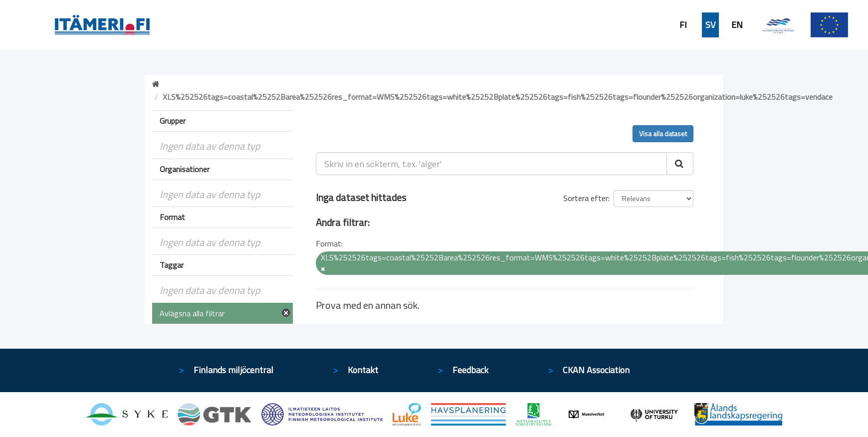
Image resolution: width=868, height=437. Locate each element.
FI (683, 25)
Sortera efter (586, 198)
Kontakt (363, 370)
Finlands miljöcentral (233, 370)
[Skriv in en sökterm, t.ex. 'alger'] (492, 164)
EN (737, 25)
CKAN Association (596, 370)
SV (710, 25)
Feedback (470, 370)
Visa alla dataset (663, 133)
